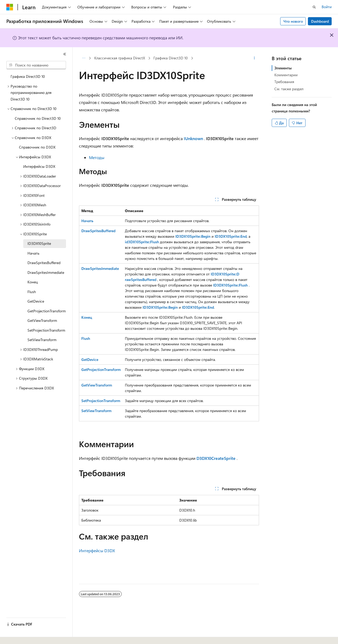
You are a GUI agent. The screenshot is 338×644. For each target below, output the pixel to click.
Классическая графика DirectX (120, 58)
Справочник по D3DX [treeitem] (37, 147)
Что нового (293, 21)
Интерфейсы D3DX (97, 550)
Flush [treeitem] (32, 292)
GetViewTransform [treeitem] (42, 320)
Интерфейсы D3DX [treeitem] (39, 166)
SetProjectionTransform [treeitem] (46, 330)
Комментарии (286, 75)
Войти (327, 7)
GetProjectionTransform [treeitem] (47, 311)
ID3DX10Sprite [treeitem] (39, 243)
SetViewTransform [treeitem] (42, 340)
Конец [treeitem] (33, 282)
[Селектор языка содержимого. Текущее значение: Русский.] (18, 635)
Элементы (283, 68)
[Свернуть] (65, 54)
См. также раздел (289, 89)
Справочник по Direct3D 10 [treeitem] (38, 118)
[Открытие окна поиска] (314, 7)
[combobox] (36, 65)
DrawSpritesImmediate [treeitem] (46, 272)
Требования (284, 82)
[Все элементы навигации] (84, 58)
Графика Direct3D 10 (171, 58)
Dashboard (320, 21)
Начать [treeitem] (33, 253)
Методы (97, 157)
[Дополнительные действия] (254, 58)
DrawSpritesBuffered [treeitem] (44, 263)
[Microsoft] (10, 7)
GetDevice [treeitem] (36, 301)
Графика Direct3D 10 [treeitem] (28, 76)
